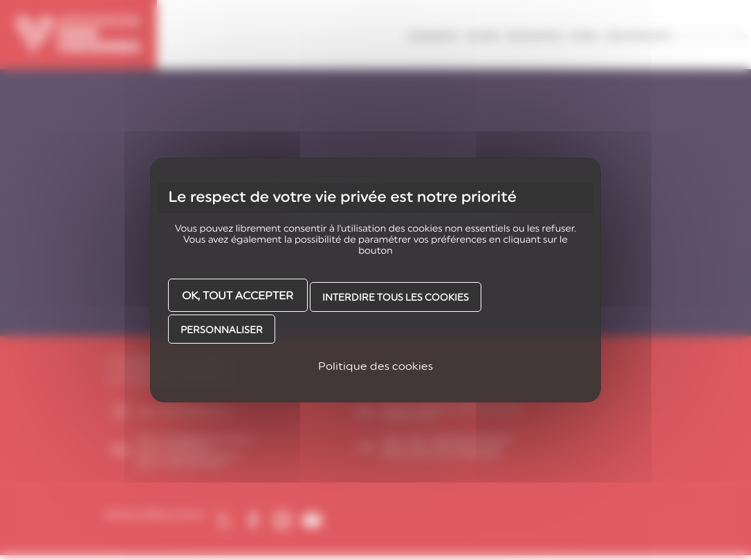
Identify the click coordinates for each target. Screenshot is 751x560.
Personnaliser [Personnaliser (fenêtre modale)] (222, 330)
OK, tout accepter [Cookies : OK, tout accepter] (238, 296)
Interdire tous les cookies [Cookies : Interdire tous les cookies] (396, 297)
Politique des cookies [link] (375, 366)
